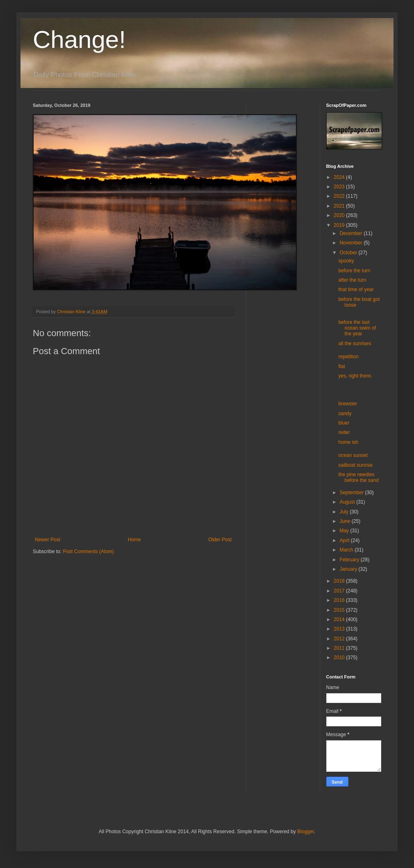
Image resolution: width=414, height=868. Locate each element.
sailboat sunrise (355, 465)
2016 (340, 600)
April (345, 540)
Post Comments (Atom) (88, 552)
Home (134, 540)
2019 (340, 225)
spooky (346, 261)
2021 (340, 206)
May (345, 531)
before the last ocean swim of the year (357, 328)
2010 (340, 658)
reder (344, 432)
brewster (348, 404)
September (352, 493)
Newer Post (48, 540)
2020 (340, 215)
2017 (340, 591)
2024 (340, 177)
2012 (340, 639)
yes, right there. (355, 376)
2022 (340, 196)
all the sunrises (355, 344)
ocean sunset (353, 455)
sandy (345, 414)
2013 (340, 629)
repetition (348, 357)
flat (341, 366)
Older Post (220, 540)
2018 (340, 581)
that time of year (356, 289)
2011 (340, 648)
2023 (340, 187)
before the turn (354, 271)
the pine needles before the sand (358, 477)
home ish (348, 442)
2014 (340, 619)
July (345, 512)
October (349, 253)
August (348, 502)
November (351, 243)
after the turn (352, 280)
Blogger (306, 832)
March (347, 550)
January (349, 569)
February (350, 560)
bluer (344, 423)
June (345, 521)
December (351, 233)
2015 (340, 610)
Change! (79, 40)
